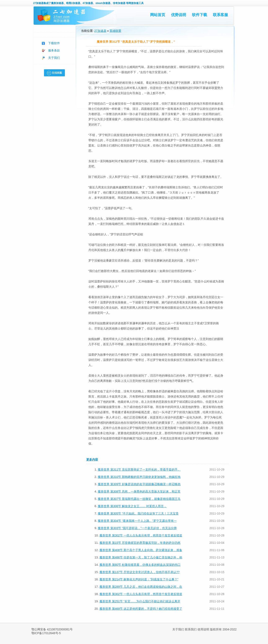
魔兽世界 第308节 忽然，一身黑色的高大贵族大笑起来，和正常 (139, 491)
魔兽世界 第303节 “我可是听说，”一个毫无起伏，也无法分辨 (137, 528)
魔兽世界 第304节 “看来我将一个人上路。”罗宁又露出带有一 (137, 521)
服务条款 (54, 50)
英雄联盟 (115, 31)
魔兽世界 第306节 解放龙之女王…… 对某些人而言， (132, 506)
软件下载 (200, 15)
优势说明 (179, 15)
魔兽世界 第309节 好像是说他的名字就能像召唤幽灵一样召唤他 (139, 484)
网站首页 (158, 15)
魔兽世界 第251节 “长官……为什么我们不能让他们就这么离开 (140, 601)
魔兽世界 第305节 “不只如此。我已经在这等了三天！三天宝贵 (138, 513)
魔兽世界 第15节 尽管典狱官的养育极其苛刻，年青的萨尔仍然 (140, 543)
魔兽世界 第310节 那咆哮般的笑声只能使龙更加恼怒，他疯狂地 (139, 477)
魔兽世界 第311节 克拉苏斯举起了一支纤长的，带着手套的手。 (139, 470)
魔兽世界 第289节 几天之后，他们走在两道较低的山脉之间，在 (141, 587)
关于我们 (54, 58)
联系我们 (191, 629)
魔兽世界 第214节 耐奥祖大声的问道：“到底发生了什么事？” (139, 579)
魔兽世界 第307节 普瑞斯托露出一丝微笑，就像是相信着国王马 (139, 499)
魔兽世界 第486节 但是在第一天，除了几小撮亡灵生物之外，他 (141, 557)
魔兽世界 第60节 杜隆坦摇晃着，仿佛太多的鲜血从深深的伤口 (140, 565)
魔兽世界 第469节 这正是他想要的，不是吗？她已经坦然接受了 (141, 609)
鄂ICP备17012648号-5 (46, 633)
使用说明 (203, 629)
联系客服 (220, 15)
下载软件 (54, 43)
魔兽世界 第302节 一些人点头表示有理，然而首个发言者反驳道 (141, 535)
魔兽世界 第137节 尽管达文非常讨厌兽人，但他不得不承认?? (140, 572)
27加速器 (38, 3)
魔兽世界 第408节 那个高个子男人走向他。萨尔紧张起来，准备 (141, 550)
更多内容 (92, 459)
